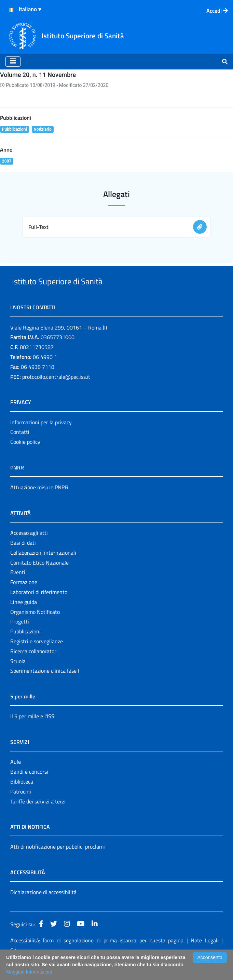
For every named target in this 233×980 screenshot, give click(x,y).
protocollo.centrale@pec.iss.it (56, 392)
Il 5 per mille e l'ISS (32, 732)
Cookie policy (25, 457)
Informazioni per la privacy (41, 438)
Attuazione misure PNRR (39, 503)
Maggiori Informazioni (29, 972)
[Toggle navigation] (13, 62)
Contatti (20, 448)
